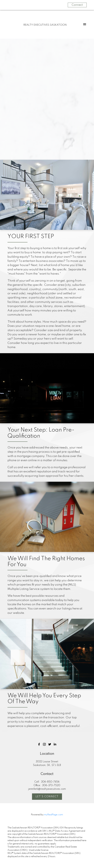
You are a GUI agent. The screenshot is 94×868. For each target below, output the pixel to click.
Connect (77, 5)
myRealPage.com (53, 815)
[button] (39, 744)
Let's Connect (47, 797)
